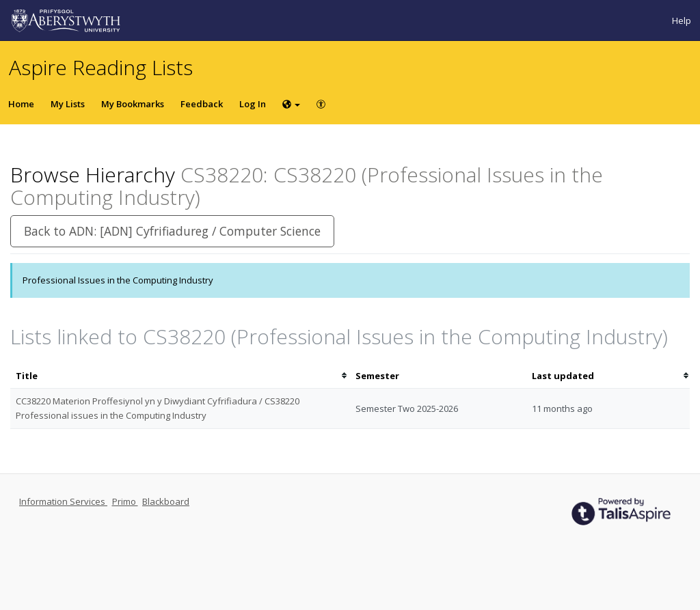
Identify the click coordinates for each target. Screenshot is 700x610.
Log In (253, 104)
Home (21, 104)
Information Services (63, 501)
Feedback (202, 104)
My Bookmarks (133, 104)
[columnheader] (180, 376)
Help (682, 20)
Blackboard (166, 501)
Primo (125, 501)
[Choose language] (291, 104)
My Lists (68, 104)
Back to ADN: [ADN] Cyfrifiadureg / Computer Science (172, 231)
